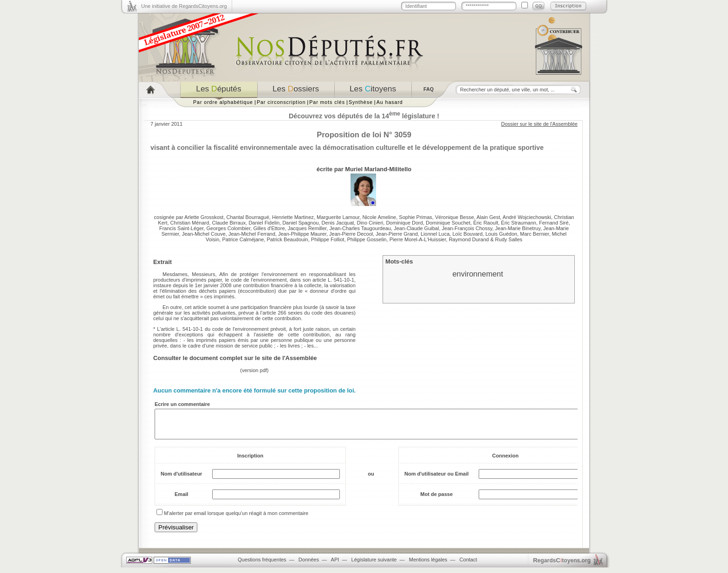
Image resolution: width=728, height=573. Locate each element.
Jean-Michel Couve (204, 234)
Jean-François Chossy (467, 228)
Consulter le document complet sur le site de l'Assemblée (235, 358)
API (335, 565)
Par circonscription (281, 102)
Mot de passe (436, 500)
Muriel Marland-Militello (378, 169)
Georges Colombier (228, 228)
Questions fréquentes (262, 565)
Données (309, 565)
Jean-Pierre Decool (351, 234)
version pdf (254, 370)
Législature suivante (374, 565)
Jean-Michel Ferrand (252, 234)
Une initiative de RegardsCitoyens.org (184, 6)
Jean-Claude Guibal (416, 228)
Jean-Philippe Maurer (302, 234)
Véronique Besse (455, 217)
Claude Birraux (229, 223)
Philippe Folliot (328, 239)
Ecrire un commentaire (182, 404)
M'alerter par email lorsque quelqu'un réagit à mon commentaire (236, 519)
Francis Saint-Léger (181, 228)
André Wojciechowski (527, 217)
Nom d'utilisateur (181, 479)
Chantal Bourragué (248, 217)
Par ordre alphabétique (223, 102)
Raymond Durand (469, 239)
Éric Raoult (486, 223)
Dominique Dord (404, 223)
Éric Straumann (519, 223)
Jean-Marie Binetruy (518, 228)
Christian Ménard (190, 223)
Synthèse (361, 102)
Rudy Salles (509, 239)
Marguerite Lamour (338, 217)
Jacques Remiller (307, 228)
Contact (468, 565)
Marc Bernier (534, 234)
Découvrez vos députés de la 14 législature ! (364, 116)
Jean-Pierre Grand (397, 234)
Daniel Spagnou (300, 223)
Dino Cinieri (370, 223)
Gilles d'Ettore (269, 228)
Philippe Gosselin (367, 239)
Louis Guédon (501, 234)
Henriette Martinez (293, 217)
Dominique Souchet (448, 223)
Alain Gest (488, 217)
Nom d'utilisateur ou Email (436, 479)
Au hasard (390, 102)
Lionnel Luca (435, 234)
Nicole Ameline (379, 217)
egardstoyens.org (562, 566)
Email (181, 500)
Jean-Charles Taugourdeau (361, 228)
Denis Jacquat (338, 223)
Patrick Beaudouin (287, 239)
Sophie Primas (416, 217)
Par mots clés (327, 102)
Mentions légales (428, 565)
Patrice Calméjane (243, 239)
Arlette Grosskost (204, 217)
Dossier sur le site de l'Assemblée (539, 124)
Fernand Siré (554, 223)
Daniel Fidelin (264, 223)
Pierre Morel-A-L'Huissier (418, 239)
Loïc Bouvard (467, 234)
